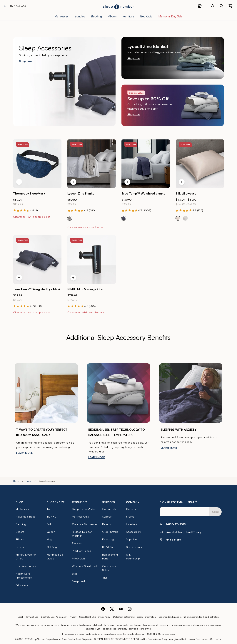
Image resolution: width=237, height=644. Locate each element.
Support (107, 517)
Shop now (25, 61)
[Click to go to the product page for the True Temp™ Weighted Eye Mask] (37, 260)
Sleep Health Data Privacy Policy (95, 617)
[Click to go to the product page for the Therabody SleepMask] (37, 164)
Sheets (20, 532)
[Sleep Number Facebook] (103, 608)
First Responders (26, 566)
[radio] (70, 218)
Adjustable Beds (26, 517)
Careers (131, 509)
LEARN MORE (24, 453)
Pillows (20, 539)
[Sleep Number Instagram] (130, 608)
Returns (107, 524)
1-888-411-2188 (153, 634)
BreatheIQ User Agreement (54, 617)
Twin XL (51, 517)
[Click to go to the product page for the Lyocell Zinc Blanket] (92, 164)
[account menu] (213, 6)
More (29, 481)
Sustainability (134, 547)
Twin (49, 509)
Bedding (21, 524)
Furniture (21, 547)
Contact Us (109, 509)
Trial (105, 578)
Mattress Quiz (80, 517)
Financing (108, 539)
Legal (20, 617)
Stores (130, 517)
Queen (51, 532)
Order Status (110, 532)
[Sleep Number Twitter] (112, 608)
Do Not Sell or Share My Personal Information (134, 617)
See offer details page (169, 617)
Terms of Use (32, 617)
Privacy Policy (127, 629)
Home (16, 481)
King (49, 539)
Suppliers (132, 539)
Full (49, 524)
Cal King (52, 547)
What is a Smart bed (84, 566)
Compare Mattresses (85, 524)
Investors (132, 524)
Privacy (73, 617)
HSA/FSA (107, 547)
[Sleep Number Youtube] (121, 608)
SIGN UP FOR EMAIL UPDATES (179, 502)
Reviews (77, 543)
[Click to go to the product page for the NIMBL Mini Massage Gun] (92, 260)
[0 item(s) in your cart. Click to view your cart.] (230, 6)
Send (215, 512)
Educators (22, 585)
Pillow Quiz (79, 558)
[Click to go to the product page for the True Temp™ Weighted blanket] (146, 164)
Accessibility (133, 532)
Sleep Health (80, 581)
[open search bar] (221, 6)
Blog (75, 574)
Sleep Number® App (84, 509)
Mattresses (22, 509)
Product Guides (81, 551)
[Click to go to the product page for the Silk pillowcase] (200, 164)
